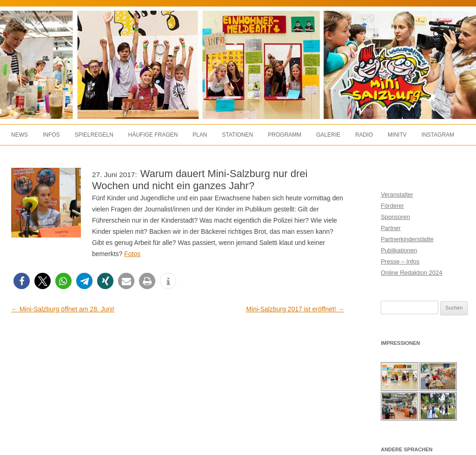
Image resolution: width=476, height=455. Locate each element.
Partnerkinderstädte (407, 239)
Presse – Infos (400, 261)
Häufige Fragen (153, 135)
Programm (284, 135)
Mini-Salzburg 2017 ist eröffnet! (295, 309)
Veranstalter (397, 195)
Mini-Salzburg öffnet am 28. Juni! (63, 309)
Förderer (392, 206)
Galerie (328, 135)
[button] (22, 281)
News (20, 135)
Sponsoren (395, 217)
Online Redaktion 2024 (411, 273)
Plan (200, 135)
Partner (391, 228)
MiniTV (397, 135)
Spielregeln (94, 135)
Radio (364, 135)
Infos (51, 135)
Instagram (438, 135)
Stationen (238, 135)
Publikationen (399, 250)
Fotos (132, 254)
